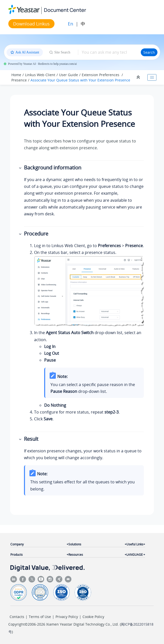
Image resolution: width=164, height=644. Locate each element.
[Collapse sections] (139, 77)
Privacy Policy (67, 617)
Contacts (17, 617)
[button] (21, 168)
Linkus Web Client (40, 75)
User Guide (69, 75)
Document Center (65, 10)
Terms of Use (40, 617)
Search (149, 52)
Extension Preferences (101, 75)
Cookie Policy (93, 617)
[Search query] (109, 52)
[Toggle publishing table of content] (152, 77)
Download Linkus (31, 24)
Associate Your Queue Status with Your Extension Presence (80, 80)
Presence (19, 80)
